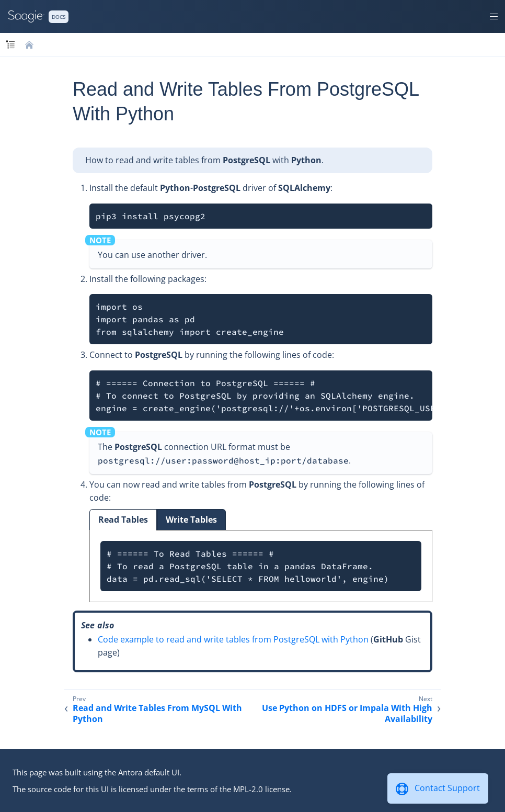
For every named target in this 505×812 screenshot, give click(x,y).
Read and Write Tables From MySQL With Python (157, 714)
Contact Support (447, 788)
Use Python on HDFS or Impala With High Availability (347, 714)
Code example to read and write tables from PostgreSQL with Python (233, 639)
